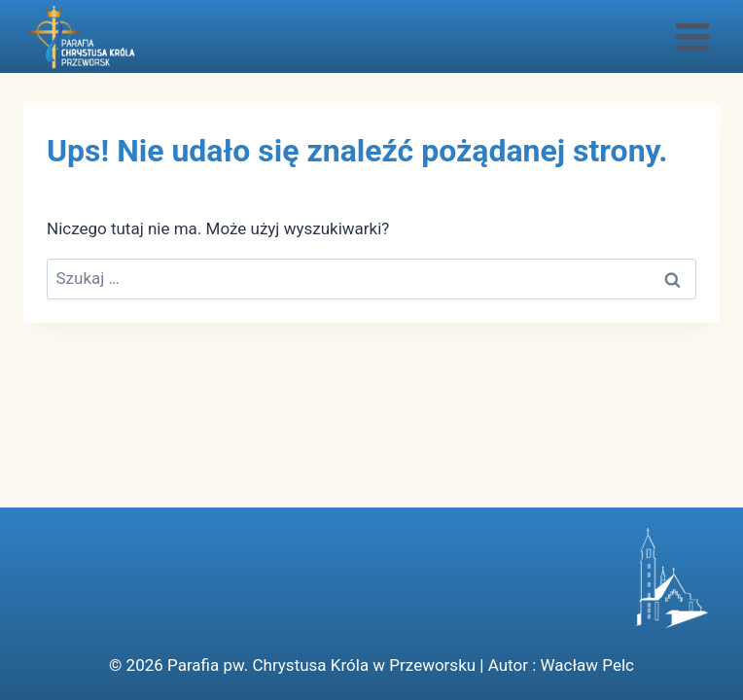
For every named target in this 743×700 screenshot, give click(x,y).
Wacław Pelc (587, 665)
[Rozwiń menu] (692, 36)
